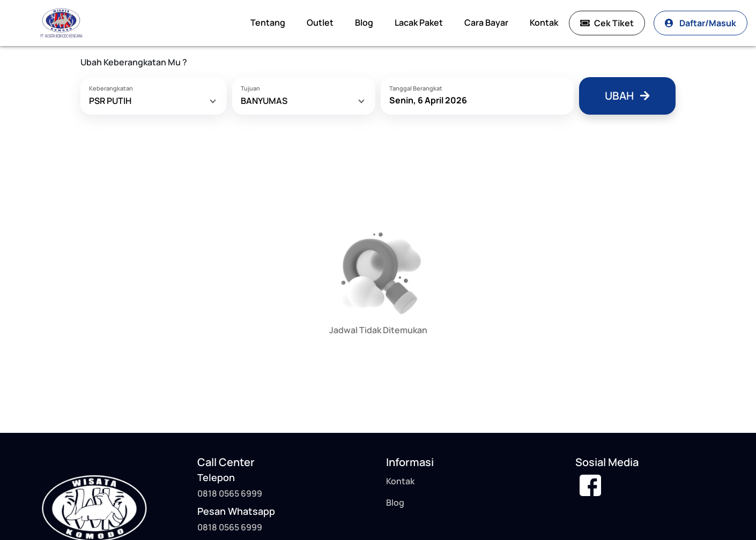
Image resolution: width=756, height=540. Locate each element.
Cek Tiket (607, 23)
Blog (364, 22)
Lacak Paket (419, 22)
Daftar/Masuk (701, 23)
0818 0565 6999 (230, 527)
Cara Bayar (486, 22)
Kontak (544, 22)
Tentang (268, 22)
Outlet (320, 22)
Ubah (627, 96)
